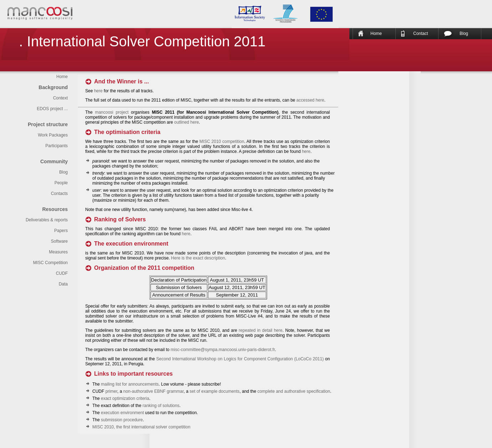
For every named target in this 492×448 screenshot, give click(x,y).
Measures (58, 252)
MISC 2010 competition (222, 141)
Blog (464, 34)
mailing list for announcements (130, 384)
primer (111, 391)
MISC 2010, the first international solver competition (141, 427)
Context (60, 98)
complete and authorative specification (294, 391)
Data (63, 284)
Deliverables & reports (47, 220)
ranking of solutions (161, 406)
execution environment (122, 413)
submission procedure (122, 420)
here (98, 91)
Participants (57, 146)
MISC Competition (50, 263)
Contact (421, 34)
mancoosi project (112, 112)
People (61, 183)
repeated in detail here (261, 330)
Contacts (59, 194)
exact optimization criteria (125, 398)
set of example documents (215, 391)
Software (59, 241)
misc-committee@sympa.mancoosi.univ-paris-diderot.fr (222, 350)
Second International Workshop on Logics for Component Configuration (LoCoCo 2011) (240, 359)
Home (376, 34)
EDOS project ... (52, 109)
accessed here (310, 100)
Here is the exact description (198, 258)
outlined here (186, 122)
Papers (61, 231)
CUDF (62, 273)
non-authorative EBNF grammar (153, 391)
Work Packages (53, 135)
